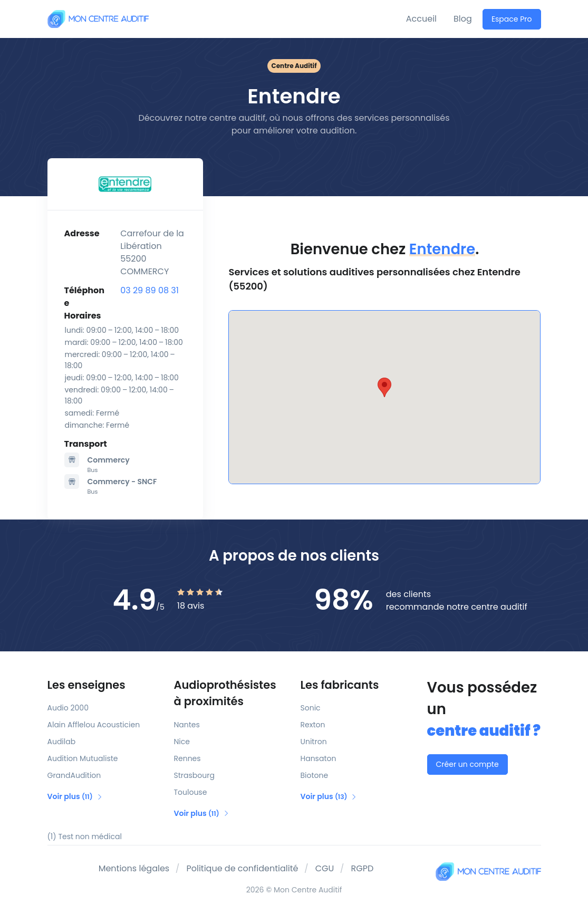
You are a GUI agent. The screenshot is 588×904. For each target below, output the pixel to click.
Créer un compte (467, 764)
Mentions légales (134, 868)
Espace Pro (512, 19)
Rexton (313, 725)
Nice (182, 742)
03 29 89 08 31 (150, 290)
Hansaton (319, 758)
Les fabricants (340, 685)
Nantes (187, 725)
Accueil (421, 19)
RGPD (363, 868)
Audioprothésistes (231, 694)
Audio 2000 (68, 708)
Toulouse (191, 792)
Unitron (314, 742)
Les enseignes (86, 685)
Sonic (311, 708)
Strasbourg (194, 775)
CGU (325, 868)
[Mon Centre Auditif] (98, 19)
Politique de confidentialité (242, 868)
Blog (463, 19)
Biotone (315, 775)
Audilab (62, 742)
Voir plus (75, 796)
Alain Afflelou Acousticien (94, 725)
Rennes (187, 758)
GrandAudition (74, 775)
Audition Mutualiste (83, 758)
